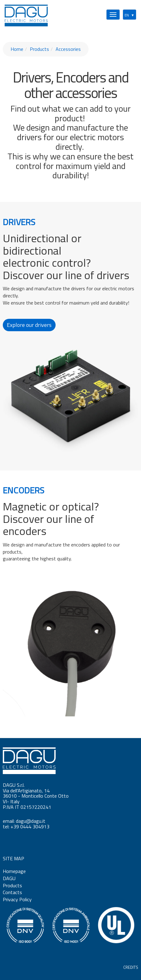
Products (39, 49)
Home (17, 49)
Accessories (68, 49)
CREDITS (131, 967)
